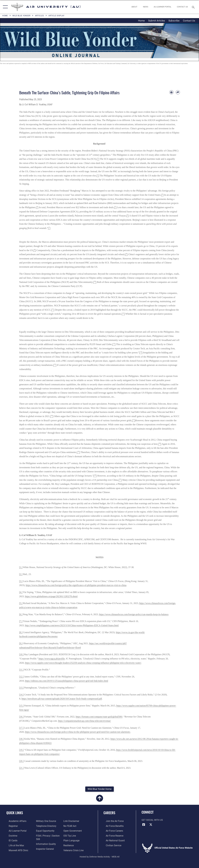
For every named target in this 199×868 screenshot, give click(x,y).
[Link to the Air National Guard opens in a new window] (112, 840)
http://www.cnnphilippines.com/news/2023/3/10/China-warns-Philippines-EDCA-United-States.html (72, 625)
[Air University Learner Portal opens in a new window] (15, 831)
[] (98, 159)
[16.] (21, 717)
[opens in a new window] (162, 7)
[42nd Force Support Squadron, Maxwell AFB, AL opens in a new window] (14, 845)
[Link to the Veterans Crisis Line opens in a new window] (74, 850)
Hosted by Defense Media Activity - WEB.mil (99, 856)
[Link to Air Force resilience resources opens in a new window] (69, 845)
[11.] (21, 670)
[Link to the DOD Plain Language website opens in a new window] (71, 840)
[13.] (21, 688)
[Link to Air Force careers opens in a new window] (112, 831)
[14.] (21, 695)
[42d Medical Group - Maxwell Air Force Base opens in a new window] (16, 850)
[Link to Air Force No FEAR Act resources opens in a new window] (70, 826)
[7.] (21, 621)
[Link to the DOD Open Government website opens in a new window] (73, 831)
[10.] (21, 654)
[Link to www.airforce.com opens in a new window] (112, 821)
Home (141, 21)
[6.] (21, 614)
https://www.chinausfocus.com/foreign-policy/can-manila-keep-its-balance (134, 614)
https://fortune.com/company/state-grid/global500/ (99, 717)
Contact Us (189, 21)
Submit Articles (157, 21)
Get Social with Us (152, 821)
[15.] (21, 706)
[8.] (21, 632)
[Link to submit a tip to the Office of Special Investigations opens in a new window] (70, 836)
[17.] (21, 728)
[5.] (21, 603)
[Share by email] (178, 92)
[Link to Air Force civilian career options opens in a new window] (111, 845)
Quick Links (15, 813)
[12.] (21, 677)
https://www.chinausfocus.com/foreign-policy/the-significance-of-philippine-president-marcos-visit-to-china (76, 585)
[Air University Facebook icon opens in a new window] (144, 825)
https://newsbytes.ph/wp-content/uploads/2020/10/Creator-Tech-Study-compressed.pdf (62, 699)
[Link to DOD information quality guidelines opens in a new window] (44, 844)
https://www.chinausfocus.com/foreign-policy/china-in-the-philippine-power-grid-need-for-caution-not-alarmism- (78, 732)
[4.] (21, 592)
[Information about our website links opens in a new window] (72, 821)
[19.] (21, 750)
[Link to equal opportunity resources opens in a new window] (44, 831)
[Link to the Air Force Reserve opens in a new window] (112, 836)
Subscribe (174, 21)
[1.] (21, 567)
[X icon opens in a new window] (151, 825)
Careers (109, 813)
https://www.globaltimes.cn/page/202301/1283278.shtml (51, 596)
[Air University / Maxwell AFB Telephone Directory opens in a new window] (45, 826)
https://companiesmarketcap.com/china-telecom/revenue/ (85, 721)
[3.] (21, 581)
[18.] (21, 739)
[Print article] (171, 92)
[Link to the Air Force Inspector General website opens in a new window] (44, 848)
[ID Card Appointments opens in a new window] (10, 840)
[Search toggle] (194, 7)
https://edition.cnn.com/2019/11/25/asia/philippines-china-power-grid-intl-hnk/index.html (67, 681)
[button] (5, 7)
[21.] (21, 768)
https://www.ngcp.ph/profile (52, 659)
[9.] (21, 643)
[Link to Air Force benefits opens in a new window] (112, 826)
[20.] (21, 761)
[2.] (21, 574)
